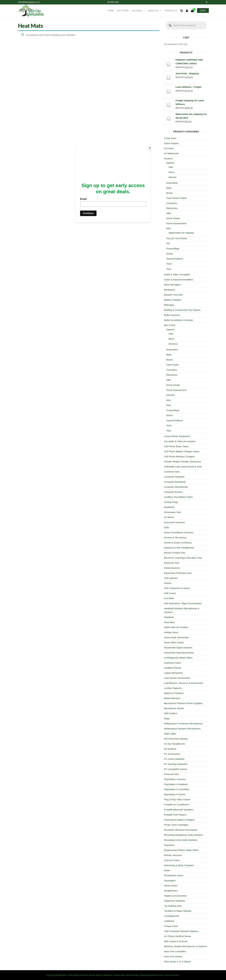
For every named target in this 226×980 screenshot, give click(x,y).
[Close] (150, 148)
